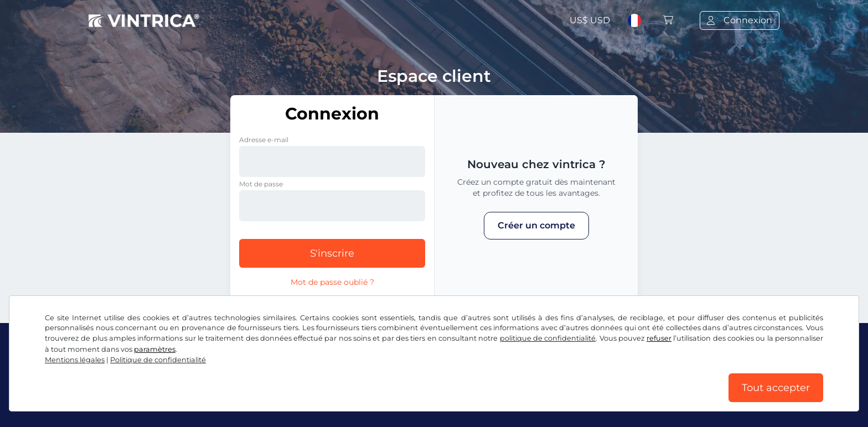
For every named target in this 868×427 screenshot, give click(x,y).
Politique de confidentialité (158, 360)
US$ (590, 20)
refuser (659, 338)
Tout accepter (776, 388)
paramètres (155, 349)
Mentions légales (75, 360)
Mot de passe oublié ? (332, 282)
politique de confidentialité (548, 338)
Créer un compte (536, 225)
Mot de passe (261, 184)
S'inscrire (332, 253)
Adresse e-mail (264, 140)
